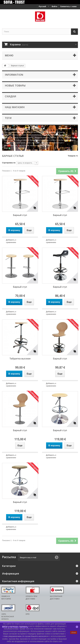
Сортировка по (9, 163)
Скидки (10, 96)
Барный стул (20, 215)
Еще (6, 148)
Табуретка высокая (20, 359)
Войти (55, 6)
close (74, 632)
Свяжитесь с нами (68, 6)
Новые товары (15, 85)
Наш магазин (15, 107)
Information (14, 75)
